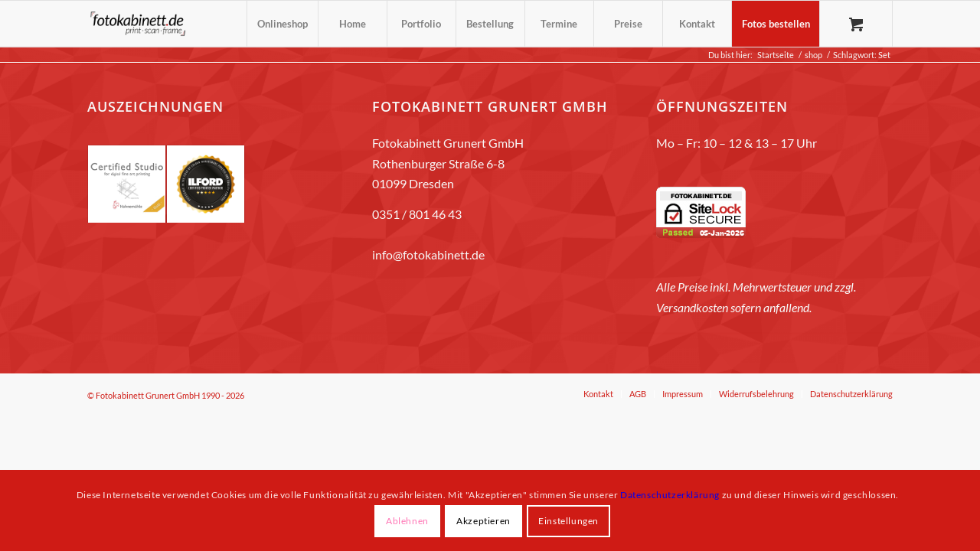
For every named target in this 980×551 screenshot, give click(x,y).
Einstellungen (568, 521)
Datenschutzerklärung (670, 495)
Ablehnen (407, 521)
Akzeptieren (483, 521)
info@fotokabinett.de (428, 254)
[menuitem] (282, 24)
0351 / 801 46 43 (417, 214)
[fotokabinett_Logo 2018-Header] (137, 24)
